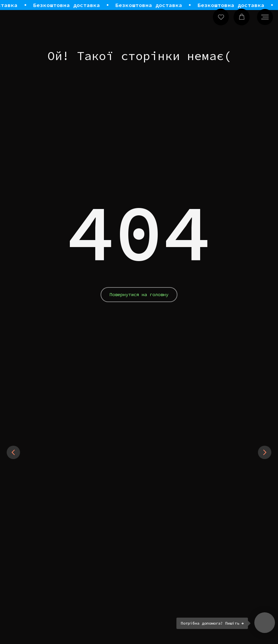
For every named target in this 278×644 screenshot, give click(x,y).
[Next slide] (265, 478)
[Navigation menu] (265, 17)
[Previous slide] (13, 478)
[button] (221, 17)
